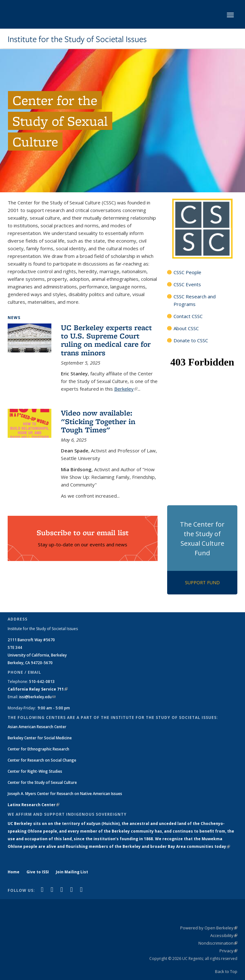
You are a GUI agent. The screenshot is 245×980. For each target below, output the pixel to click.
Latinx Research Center (33, 805)
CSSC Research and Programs (195, 300)
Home (14, 872)
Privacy (228, 951)
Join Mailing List (72, 872)
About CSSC (186, 328)
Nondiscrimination (218, 943)
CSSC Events (187, 284)
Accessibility (224, 935)
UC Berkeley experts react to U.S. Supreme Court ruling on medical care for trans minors (106, 340)
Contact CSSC (188, 316)
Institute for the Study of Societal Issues (77, 39)
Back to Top (226, 971)
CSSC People (187, 272)
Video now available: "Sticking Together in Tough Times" (98, 421)
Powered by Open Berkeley (209, 928)
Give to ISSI (38, 872)
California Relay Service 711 (38, 689)
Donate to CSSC (191, 340)
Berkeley (126, 389)
